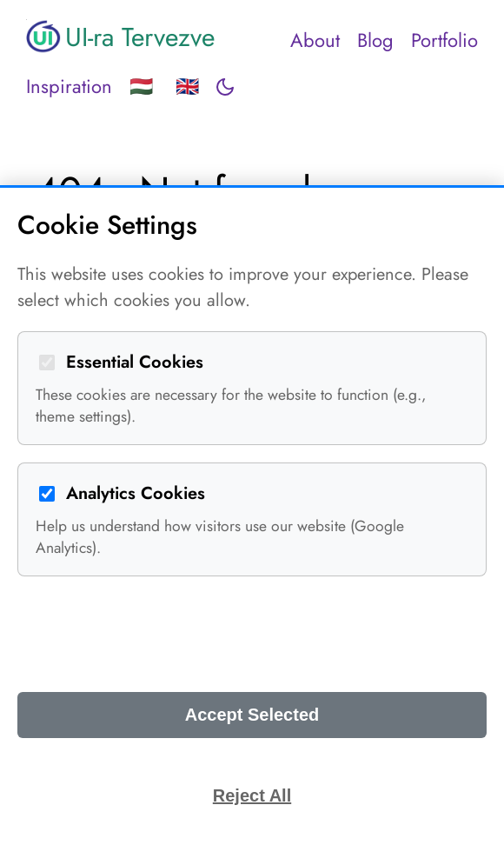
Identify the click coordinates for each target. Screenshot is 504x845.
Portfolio (444, 40)
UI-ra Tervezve (120, 37)
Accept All (252, 634)
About (315, 40)
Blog (375, 40)
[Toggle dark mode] (225, 87)
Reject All (252, 795)
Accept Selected (252, 715)
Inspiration (69, 86)
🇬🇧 (187, 86)
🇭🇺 (141, 86)
